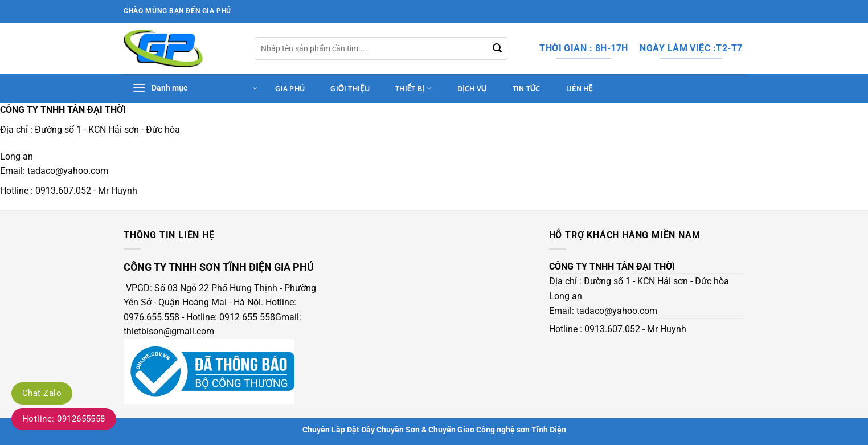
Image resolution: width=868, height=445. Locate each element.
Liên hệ (580, 89)
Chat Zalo (42, 393)
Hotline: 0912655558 (64, 419)
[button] (195, 88)
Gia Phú (290, 89)
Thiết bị (413, 88)
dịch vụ (472, 89)
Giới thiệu (350, 89)
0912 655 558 (247, 317)
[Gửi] (497, 48)
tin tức (527, 89)
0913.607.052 (63, 191)
